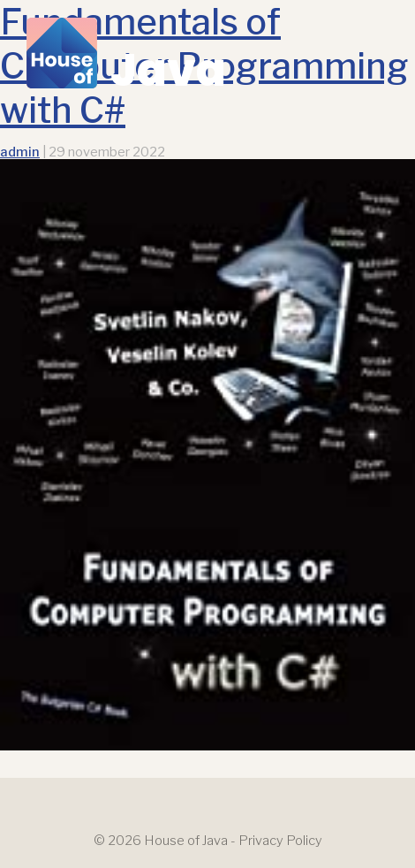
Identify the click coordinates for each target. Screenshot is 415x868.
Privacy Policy (280, 841)
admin (20, 152)
